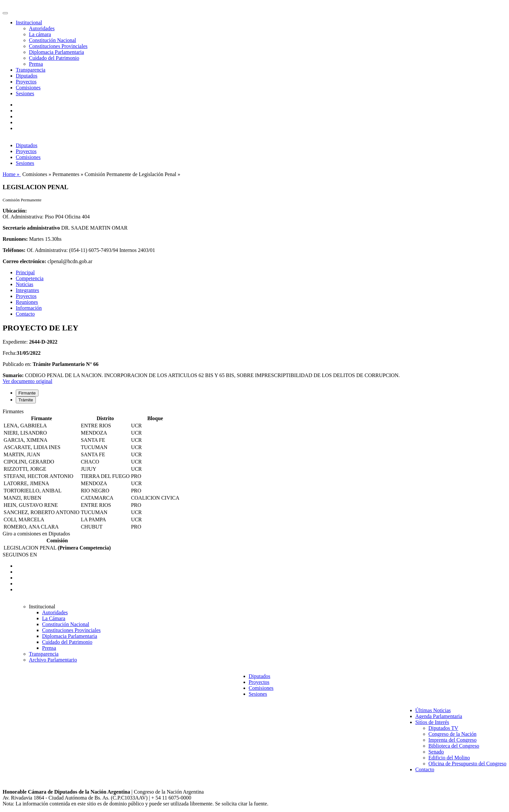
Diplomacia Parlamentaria (56, 52)
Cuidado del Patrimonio (54, 58)
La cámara (40, 34)
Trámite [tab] (26, 400)
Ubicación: (15, 211)
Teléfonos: (14, 250)
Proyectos (26, 82)
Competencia (30, 278)
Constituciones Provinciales (58, 46)
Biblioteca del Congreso (454, 746)
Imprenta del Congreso (453, 740)
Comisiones (28, 88)
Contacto (25, 314)
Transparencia (31, 70)
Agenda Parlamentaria (439, 716)
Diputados (27, 76)
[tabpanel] (254, 470)
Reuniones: (15, 239)
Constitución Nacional (53, 40)
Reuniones (27, 302)
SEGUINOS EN (20, 555)
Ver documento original (27, 381)
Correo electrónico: (24, 261)
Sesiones (25, 93)
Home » (12, 174)
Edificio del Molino (449, 758)
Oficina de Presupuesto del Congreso (467, 764)
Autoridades (42, 28)
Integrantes (27, 290)
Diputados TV (443, 728)
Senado (436, 752)
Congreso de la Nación (452, 734)
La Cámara (54, 618)
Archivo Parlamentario (53, 660)
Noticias (24, 284)
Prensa (36, 64)
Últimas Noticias (433, 710)
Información (29, 308)
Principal (25, 272)
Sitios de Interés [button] (432, 722)
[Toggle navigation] (5, 13)
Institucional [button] (29, 23)
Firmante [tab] (27, 393)
